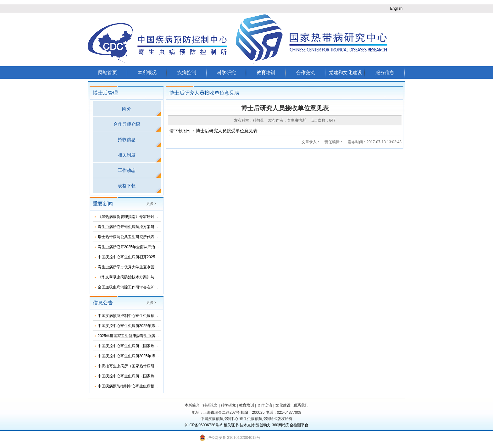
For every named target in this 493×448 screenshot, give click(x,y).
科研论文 (210, 405)
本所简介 (192, 405)
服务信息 (385, 72)
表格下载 (127, 186)
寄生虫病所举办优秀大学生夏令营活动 (130, 267)
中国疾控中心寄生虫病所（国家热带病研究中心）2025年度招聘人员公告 (159, 376)
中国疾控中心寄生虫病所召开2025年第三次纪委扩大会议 (145, 257)
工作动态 (127, 170)
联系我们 (301, 405)
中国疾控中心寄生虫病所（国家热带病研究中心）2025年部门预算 (153, 346)
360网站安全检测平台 (290, 425)
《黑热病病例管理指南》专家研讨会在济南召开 (137, 217)
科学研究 (226, 72)
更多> (151, 204)
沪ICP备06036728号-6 (203, 425)
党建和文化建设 (345, 72)
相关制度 (127, 155)
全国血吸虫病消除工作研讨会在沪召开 (130, 287)
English (396, 8)
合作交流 (306, 72)
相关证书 (231, 425)
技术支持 (247, 425)
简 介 (127, 109)
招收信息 (127, 139)
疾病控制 (187, 72)
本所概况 (147, 72)
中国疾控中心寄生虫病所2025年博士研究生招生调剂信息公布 (149, 356)
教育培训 (266, 72)
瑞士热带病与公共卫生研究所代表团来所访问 (136, 237)
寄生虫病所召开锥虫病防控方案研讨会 (130, 227)
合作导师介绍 (127, 124)
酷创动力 (263, 425)
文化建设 (283, 405)
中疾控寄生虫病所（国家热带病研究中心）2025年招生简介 (147, 366)
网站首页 (108, 72)
